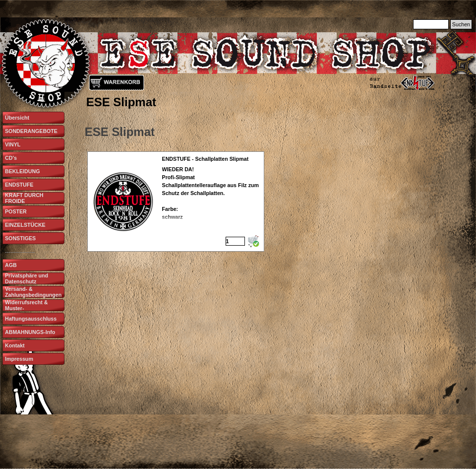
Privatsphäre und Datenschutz (27, 278)
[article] (176, 201)
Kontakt (15, 345)
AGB (11, 265)
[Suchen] (431, 24)
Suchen (461, 24)
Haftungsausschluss (31, 319)
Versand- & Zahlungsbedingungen (33, 292)
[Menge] (235, 241)
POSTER (16, 211)
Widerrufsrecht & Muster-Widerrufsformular (28, 308)
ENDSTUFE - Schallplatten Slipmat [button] (206, 159)
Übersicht (17, 118)
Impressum (19, 359)
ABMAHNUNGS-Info (30, 332)
